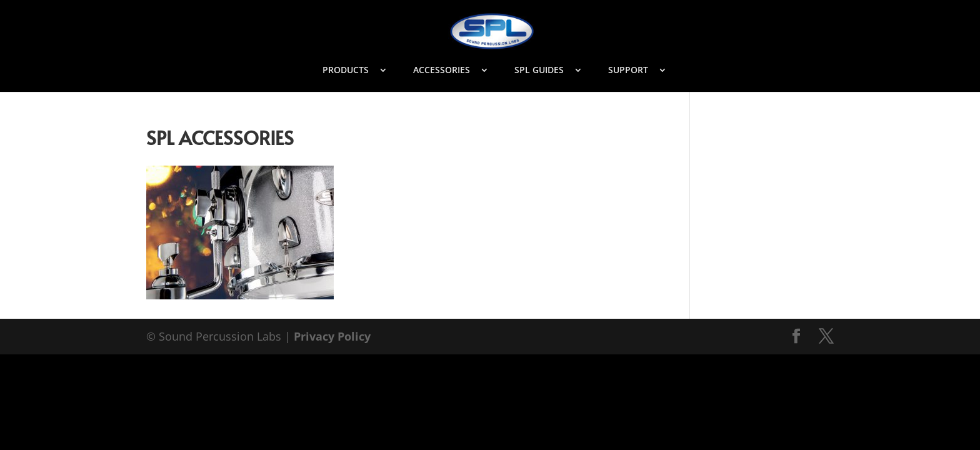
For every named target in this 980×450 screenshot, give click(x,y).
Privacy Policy (332, 336)
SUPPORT (628, 71)
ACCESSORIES (442, 71)
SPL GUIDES (539, 71)
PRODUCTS (346, 71)
